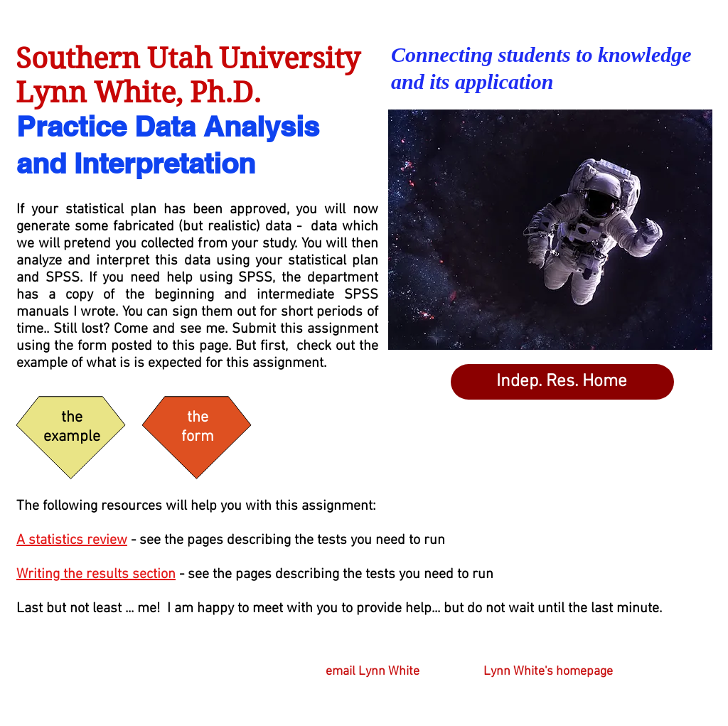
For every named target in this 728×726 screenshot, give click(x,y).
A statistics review (72, 540)
